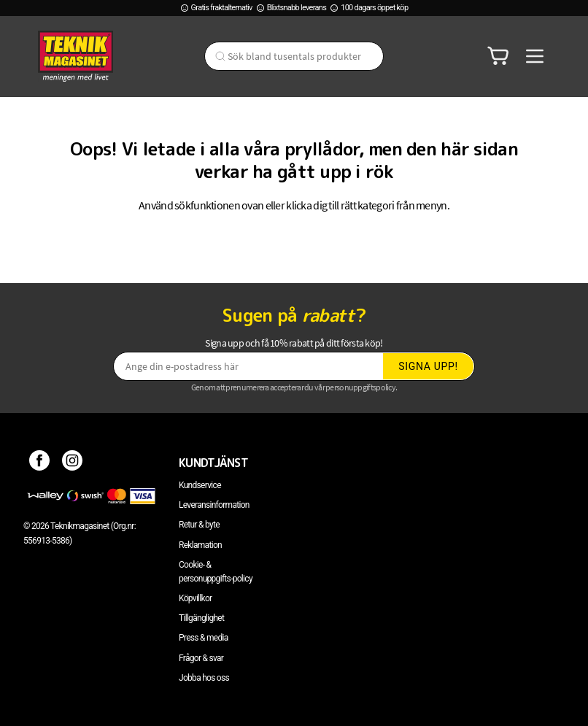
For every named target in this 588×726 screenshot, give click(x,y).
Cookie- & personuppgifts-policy (216, 572)
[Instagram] (73, 463)
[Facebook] (40, 463)
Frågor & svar (201, 658)
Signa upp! (428, 366)
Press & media (204, 638)
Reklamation (200, 545)
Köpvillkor (195, 598)
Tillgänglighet (201, 618)
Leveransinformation (214, 505)
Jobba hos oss (204, 678)
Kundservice (200, 485)
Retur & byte (199, 525)
